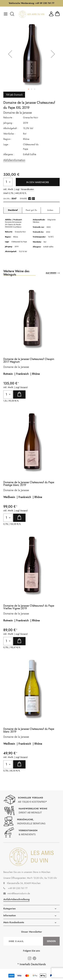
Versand (24, 387)
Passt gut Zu (31, 210)
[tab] (13, 210)
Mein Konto (51, 14)
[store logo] (32, 14)
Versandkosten (27, 189)
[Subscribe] (51, 941)
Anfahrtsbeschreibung (16, 899)
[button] (10, 54)
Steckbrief (13, 210)
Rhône (36, 374)
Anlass (50, 210)
